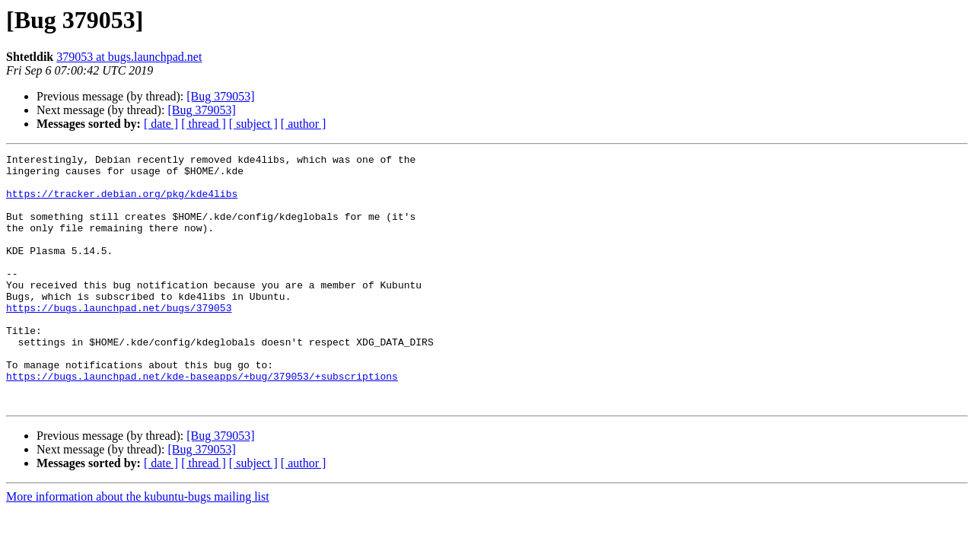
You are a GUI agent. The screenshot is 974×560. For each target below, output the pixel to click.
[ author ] (304, 124)
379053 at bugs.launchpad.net (129, 57)
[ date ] (161, 124)
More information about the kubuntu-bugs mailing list (138, 547)
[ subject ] (253, 124)
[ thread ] (204, 124)
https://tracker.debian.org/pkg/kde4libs (122, 202)
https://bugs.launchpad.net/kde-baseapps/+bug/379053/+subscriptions (202, 422)
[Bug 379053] (220, 96)
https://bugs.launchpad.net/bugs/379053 (119, 339)
